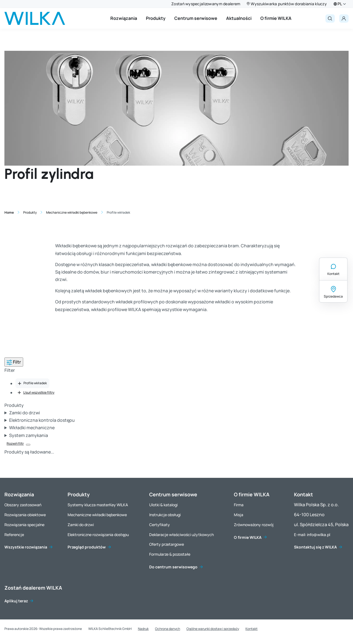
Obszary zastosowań (23, 505)
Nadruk (143, 629)
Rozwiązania (124, 18)
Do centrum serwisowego (173, 567)
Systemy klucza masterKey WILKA (98, 505)
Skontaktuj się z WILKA (315, 547)
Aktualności (239, 18)
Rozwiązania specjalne (24, 525)
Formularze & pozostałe (170, 554)
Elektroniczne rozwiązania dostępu (98, 535)
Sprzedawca (333, 296)
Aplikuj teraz (16, 601)
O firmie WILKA (276, 18)
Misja (239, 515)
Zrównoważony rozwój (254, 525)
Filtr (14, 362)
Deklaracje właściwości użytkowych (181, 535)
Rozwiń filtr (15, 443)
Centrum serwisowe (196, 18)
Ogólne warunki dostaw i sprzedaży (213, 629)
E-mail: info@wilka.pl (312, 535)
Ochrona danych (168, 629)
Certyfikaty (160, 525)
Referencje (14, 535)
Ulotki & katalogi (163, 505)
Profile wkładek (32, 383)
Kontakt (333, 274)
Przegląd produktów (87, 547)
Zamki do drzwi (81, 525)
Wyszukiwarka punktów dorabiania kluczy (289, 4)
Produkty (156, 18)
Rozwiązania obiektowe (25, 515)
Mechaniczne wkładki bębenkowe (97, 515)
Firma (239, 505)
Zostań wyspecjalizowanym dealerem (206, 4)
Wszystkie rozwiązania (26, 547)
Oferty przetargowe (167, 544)
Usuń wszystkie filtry (36, 392)
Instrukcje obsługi (165, 515)
